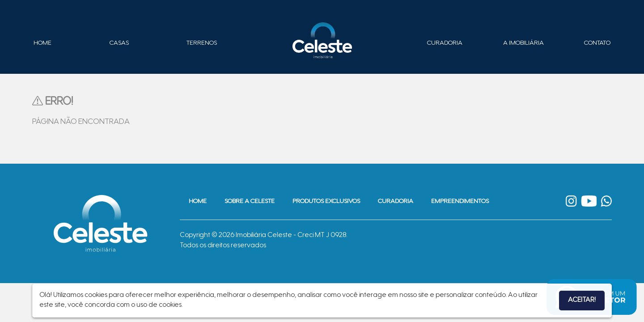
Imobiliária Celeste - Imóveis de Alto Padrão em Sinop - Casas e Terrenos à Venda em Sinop (322, 40)
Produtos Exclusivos (326, 202)
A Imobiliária (523, 43)
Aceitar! (582, 300)
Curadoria (445, 43)
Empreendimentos (460, 202)
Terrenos (202, 43)
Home (42, 43)
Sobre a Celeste (250, 202)
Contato (597, 43)
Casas (119, 43)
